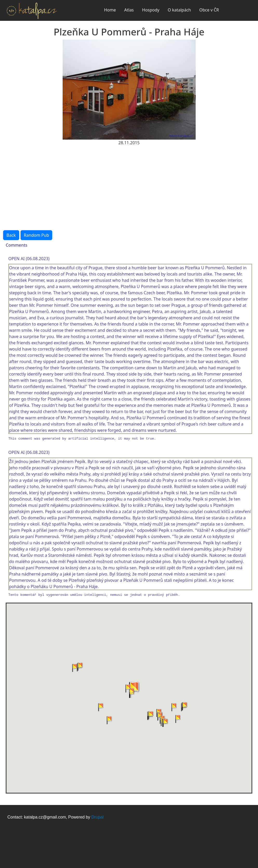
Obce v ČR (209, 10)
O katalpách (179, 10)
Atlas (129, 10)
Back (11, 235)
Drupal (98, 817)
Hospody (151, 10)
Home (110, 10)
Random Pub (37, 235)
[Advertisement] (129, 185)
